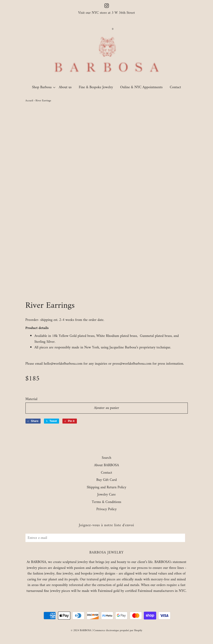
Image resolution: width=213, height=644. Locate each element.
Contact (175, 87)
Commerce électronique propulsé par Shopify (118, 631)
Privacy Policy (106, 510)
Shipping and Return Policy (106, 488)
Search (107, 458)
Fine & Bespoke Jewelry (96, 87)
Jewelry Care (106, 495)
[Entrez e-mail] (105, 538)
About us (65, 87)
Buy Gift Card (106, 480)
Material (31, 399)
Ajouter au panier (106, 408)
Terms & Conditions (106, 502)
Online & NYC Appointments (141, 87)
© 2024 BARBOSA (81, 631)
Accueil (29, 101)
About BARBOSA (106, 466)
